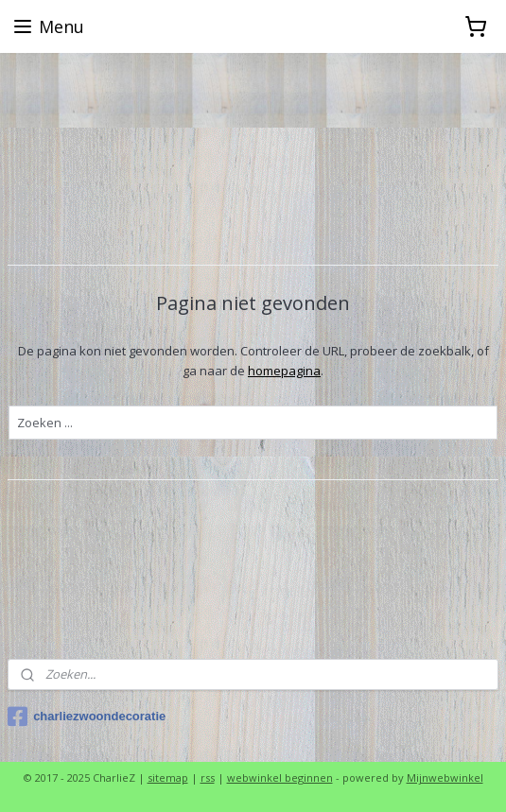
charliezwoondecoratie (87, 717)
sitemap (168, 777)
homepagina (284, 371)
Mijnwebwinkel (445, 777)
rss (208, 777)
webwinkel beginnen (280, 777)
